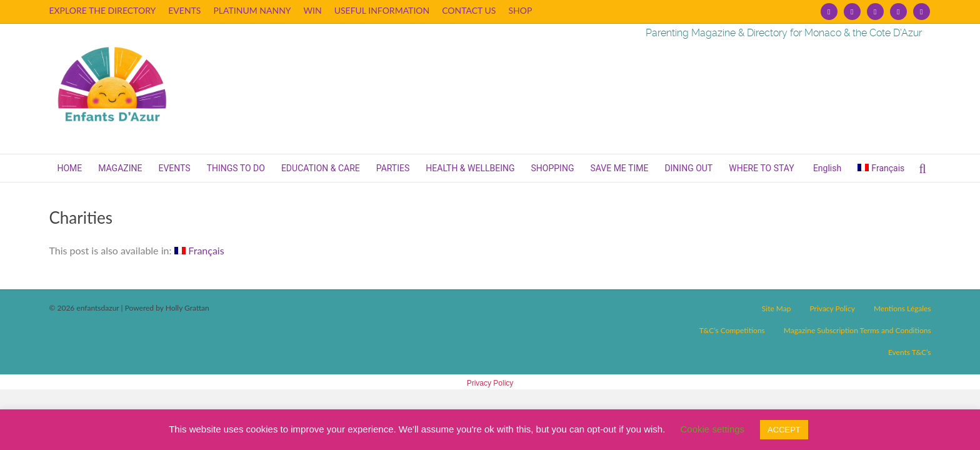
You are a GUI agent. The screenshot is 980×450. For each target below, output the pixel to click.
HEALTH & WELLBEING (470, 168)
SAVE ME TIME (619, 168)
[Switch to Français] (881, 168)
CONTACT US (469, 10)
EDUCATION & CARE (321, 168)
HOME (69, 168)
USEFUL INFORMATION (382, 10)
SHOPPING (553, 168)
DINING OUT (688, 168)
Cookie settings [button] (713, 429)
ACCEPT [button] (784, 430)
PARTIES (393, 168)
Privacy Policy (832, 308)
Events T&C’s (910, 352)
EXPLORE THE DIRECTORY (102, 10)
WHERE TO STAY (761, 168)
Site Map (777, 308)
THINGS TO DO (236, 168)
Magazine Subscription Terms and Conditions (857, 330)
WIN (313, 10)
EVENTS (184, 10)
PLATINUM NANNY (252, 10)
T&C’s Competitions (732, 330)
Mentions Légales (902, 308)
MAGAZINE (120, 168)
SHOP (520, 10)
